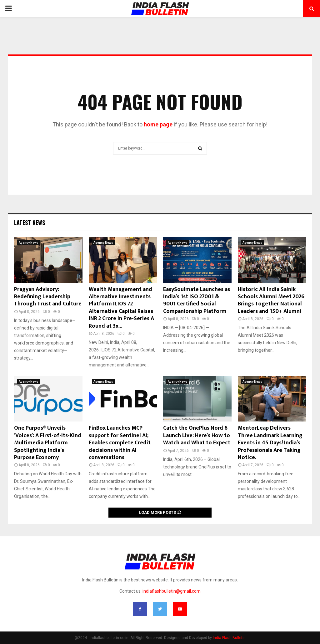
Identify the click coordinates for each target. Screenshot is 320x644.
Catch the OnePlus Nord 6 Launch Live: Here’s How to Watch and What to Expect (197, 435)
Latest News (30, 222)
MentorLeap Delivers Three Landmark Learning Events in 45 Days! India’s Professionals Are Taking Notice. (270, 443)
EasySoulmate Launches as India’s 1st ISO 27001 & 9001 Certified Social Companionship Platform (197, 300)
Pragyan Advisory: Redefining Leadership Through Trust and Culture (48, 297)
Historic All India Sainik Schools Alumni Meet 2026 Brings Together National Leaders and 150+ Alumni (271, 300)
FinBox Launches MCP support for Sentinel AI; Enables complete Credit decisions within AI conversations (120, 443)
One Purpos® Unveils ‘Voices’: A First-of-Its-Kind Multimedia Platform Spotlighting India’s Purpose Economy (48, 443)
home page (158, 124)
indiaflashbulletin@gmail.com (172, 591)
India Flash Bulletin (229, 638)
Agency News (29, 243)
